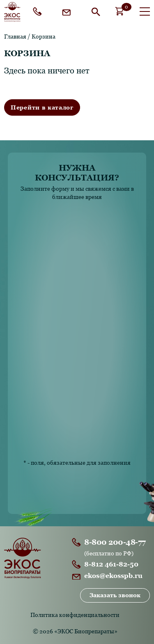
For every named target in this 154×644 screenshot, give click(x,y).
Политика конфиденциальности (75, 615)
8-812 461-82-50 (111, 564)
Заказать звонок (115, 595)
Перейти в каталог (42, 107)
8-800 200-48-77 (39, 11)
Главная (15, 37)
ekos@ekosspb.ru (68, 11)
